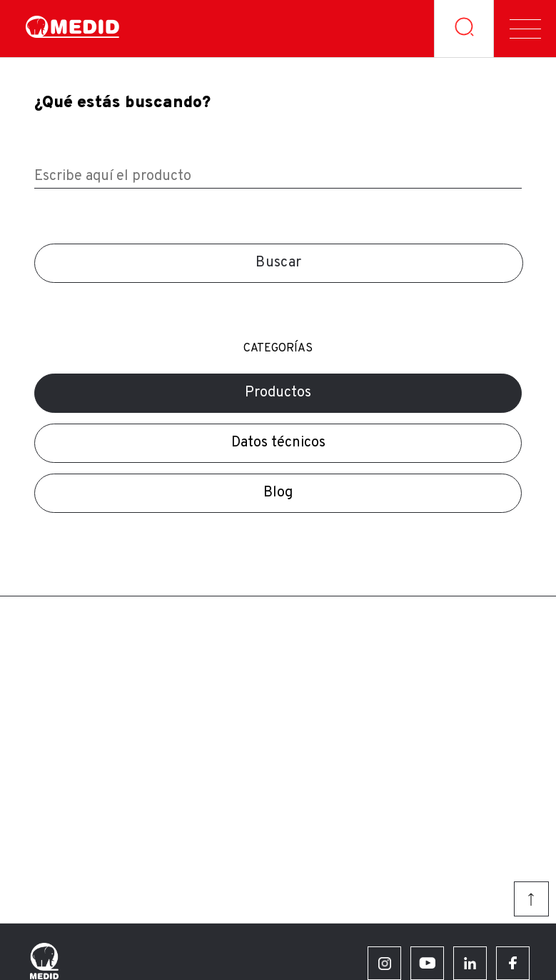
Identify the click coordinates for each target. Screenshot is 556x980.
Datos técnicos (278, 443)
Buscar (278, 263)
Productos (278, 393)
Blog (278, 493)
